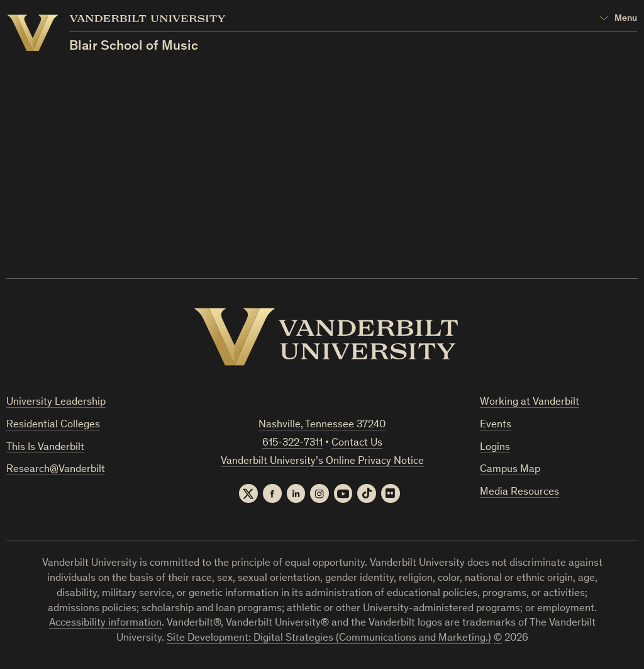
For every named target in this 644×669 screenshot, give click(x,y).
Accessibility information (105, 624)
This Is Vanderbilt (45, 448)
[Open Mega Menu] (619, 19)
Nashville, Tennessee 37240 (322, 425)
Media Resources (519, 492)
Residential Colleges (53, 425)
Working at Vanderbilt (530, 402)
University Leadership (56, 402)
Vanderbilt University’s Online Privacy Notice (322, 462)
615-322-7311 (292, 443)
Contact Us (357, 443)
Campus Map (510, 470)
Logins (495, 448)
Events (496, 425)
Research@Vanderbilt (56, 470)
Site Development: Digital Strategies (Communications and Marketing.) (329, 639)
